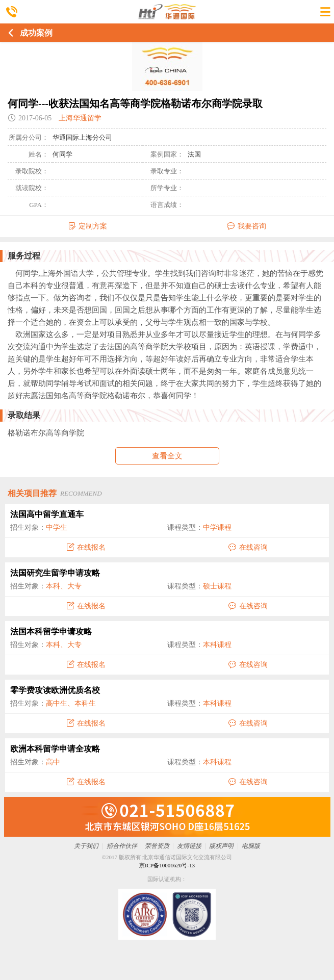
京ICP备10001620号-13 (167, 865)
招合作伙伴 (122, 846)
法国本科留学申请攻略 (51, 631)
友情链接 (189, 846)
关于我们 (86, 846)
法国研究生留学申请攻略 (55, 573)
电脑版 (251, 846)
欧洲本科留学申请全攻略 (55, 749)
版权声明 (221, 846)
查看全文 (167, 456)
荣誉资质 (157, 846)
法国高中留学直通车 (47, 514)
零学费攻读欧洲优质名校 (55, 690)
